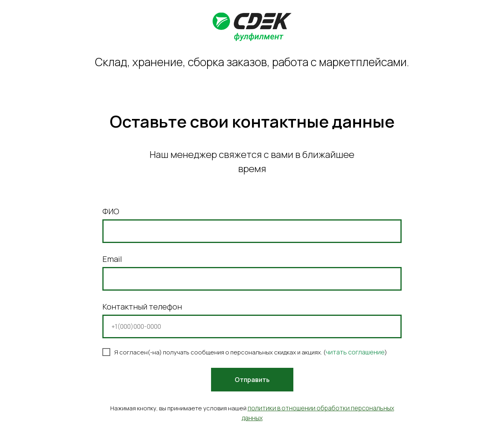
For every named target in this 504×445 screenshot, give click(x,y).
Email (112, 259)
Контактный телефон (142, 307)
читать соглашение (355, 352)
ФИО (111, 211)
